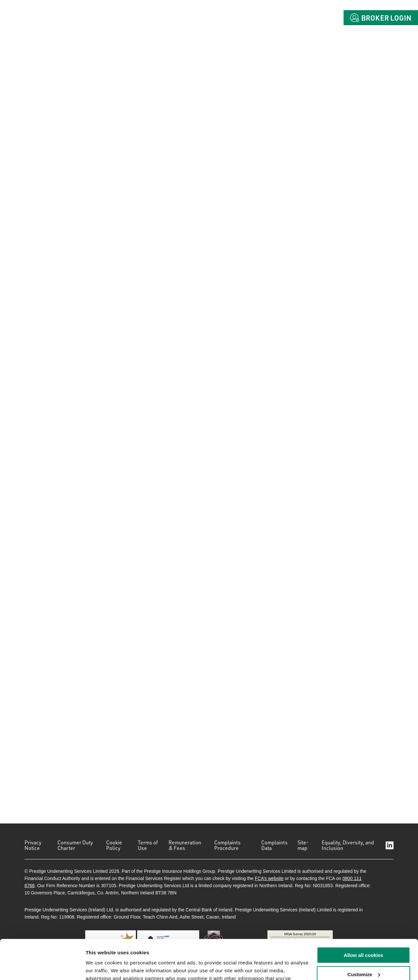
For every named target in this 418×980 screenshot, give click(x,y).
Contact (315, 18)
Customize (364, 937)
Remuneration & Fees (185, 845)
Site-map (303, 845)
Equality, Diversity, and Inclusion (348, 845)
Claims (273, 18)
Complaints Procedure (227, 845)
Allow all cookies (364, 918)
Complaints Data (274, 845)
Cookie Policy (114, 845)
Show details (101, 967)
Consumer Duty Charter (75, 845)
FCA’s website (269, 878)
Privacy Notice (33, 845)
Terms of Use (148, 845)
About (201, 18)
